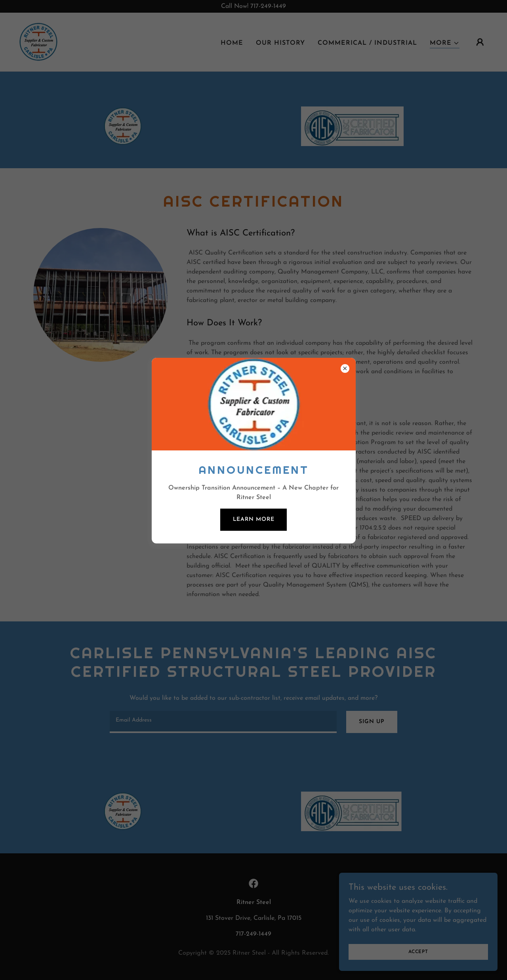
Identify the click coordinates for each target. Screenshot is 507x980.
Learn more (254, 519)
